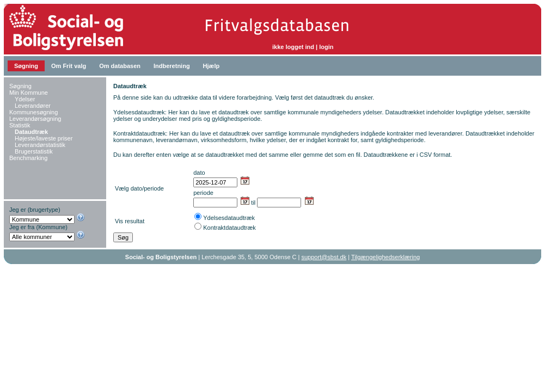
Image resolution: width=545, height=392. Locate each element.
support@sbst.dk (324, 257)
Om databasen (120, 66)
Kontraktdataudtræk (229, 228)
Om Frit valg (69, 66)
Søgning (26, 66)
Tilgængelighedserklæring (385, 257)
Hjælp (212, 66)
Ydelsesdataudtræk (229, 218)
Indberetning (172, 66)
